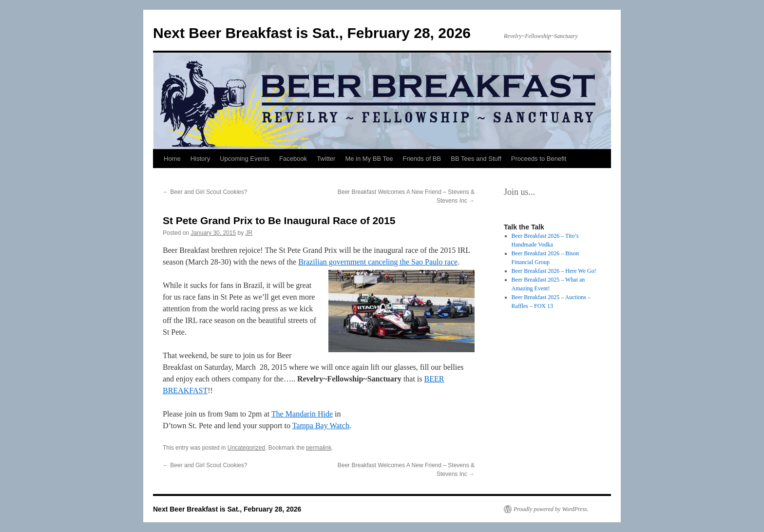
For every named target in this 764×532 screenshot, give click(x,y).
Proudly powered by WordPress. (551, 509)
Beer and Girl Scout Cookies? (205, 192)
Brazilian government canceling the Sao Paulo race (378, 262)
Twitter (326, 159)
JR (249, 233)
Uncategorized (246, 448)
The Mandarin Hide (302, 414)
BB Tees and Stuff (476, 159)
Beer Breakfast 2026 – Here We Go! (554, 271)
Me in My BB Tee (369, 159)
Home (172, 159)
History (200, 159)
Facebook (293, 159)
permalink (319, 448)
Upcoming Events (245, 159)
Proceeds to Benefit (539, 159)
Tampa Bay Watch (321, 426)
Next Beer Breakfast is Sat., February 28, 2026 (312, 33)
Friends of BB (422, 159)
